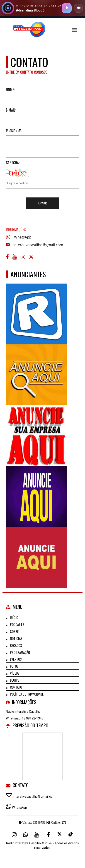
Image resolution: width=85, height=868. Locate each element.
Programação (20, 652)
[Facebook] (48, 835)
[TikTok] (71, 835)
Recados (16, 645)
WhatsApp (23, 237)
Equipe (15, 680)
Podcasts (17, 624)
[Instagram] (14, 835)
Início (14, 617)
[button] (74, 30)
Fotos (14, 666)
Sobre (14, 631)
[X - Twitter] (32, 258)
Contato (16, 687)
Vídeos (15, 673)
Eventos (16, 659)
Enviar (42, 203)
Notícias (16, 638)
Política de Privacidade (27, 694)
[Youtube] (37, 835)
